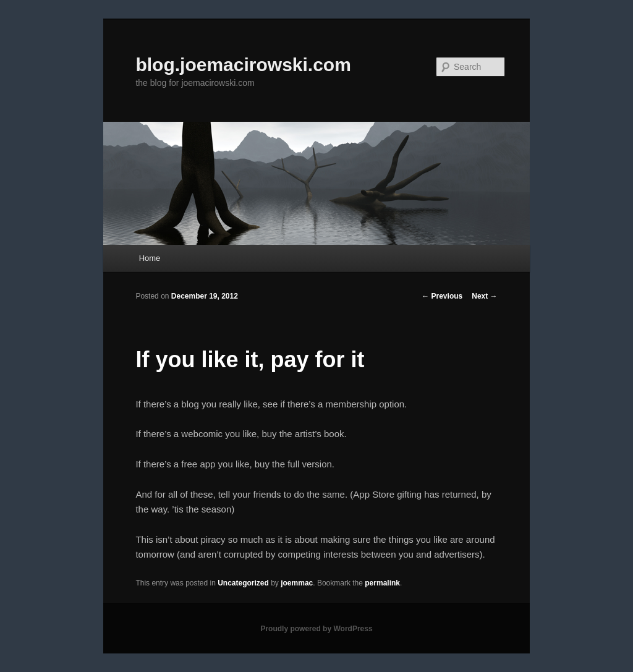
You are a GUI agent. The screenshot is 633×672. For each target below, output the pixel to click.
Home (150, 258)
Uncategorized (243, 583)
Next (484, 296)
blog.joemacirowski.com (243, 65)
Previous (442, 296)
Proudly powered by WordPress (316, 629)
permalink (382, 583)
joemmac (297, 583)
